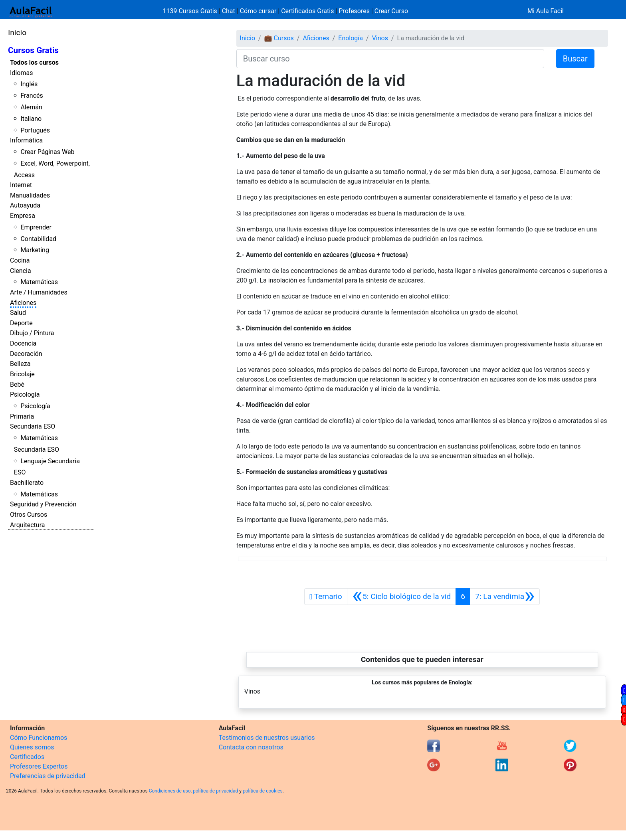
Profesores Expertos (39, 766)
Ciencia (21, 271)
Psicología (25, 394)
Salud (18, 313)
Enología (351, 38)
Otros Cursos (29, 515)
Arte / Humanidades (39, 292)
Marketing (35, 250)
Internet (21, 185)
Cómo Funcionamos (39, 738)
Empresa (23, 216)
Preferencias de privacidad (48, 776)
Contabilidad (38, 239)
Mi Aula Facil (546, 11)
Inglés (29, 84)
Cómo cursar (258, 11)
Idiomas (21, 73)
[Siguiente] (505, 597)
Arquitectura (27, 525)
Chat (229, 11)
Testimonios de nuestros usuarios (267, 738)
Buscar (575, 59)
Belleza (20, 364)
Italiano (31, 119)
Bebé (17, 384)
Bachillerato (27, 483)
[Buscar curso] (390, 59)
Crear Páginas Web (47, 152)
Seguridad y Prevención (43, 504)
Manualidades (30, 195)
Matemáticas (39, 282)
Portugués (35, 130)
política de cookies (263, 791)
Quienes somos (32, 747)
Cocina (20, 260)
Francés (32, 96)
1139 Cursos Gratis (191, 11)
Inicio (17, 33)
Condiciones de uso (170, 791)
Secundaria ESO (33, 426)
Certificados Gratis (307, 11)
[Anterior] (402, 597)
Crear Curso (391, 11)
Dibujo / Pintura (32, 333)
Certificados (27, 757)
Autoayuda (25, 205)
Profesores (354, 11)
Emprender (36, 227)
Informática (26, 140)
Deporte (21, 323)
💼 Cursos (279, 38)
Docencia (23, 343)
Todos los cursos (34, 62)
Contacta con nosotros (251, 747)
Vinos (380, 38)
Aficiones (23, 303)
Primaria (22, 416)
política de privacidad (215, 791)
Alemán (31, 107)
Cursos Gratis (33, 50)
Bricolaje (22, 374)
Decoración (26, 354)
